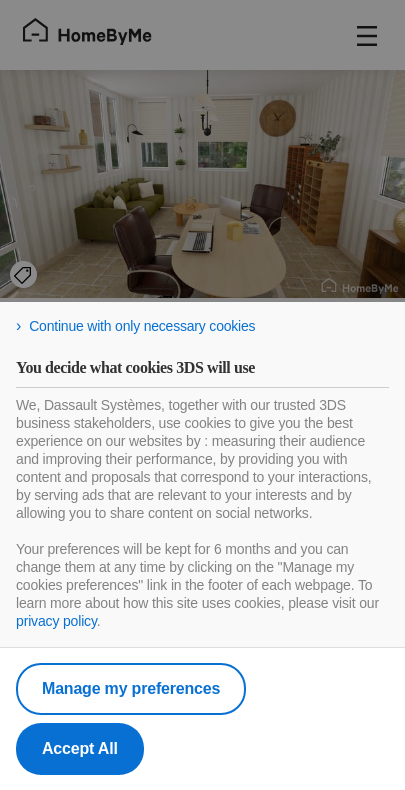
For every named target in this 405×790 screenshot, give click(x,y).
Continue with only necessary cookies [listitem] (142, 326)
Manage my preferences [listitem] (131, 688)
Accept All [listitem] (80, 748)
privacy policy (56, 621)
